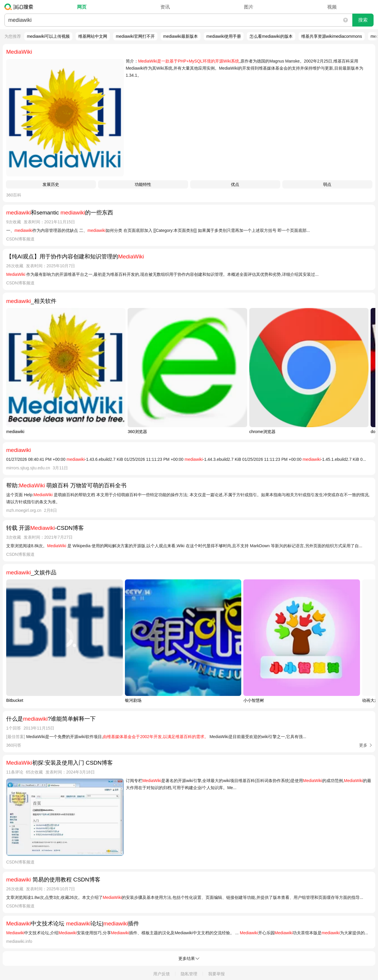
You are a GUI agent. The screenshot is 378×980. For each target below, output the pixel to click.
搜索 (363, 20)
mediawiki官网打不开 (135, 36)
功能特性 (143, 184)
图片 (249, 7)
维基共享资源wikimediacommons (332, 36)
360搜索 (20, 7)
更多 (363, 745)
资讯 (165, 7)
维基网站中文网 (93, 36)
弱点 (327, 184)
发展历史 (51, 184)
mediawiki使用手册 (224, 36)
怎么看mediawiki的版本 (271, 36)
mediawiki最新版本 (181, 36)
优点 (235, 184)
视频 (332, 7)
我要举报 (216, 974)
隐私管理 (189, 974)
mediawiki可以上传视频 (48, 36)
